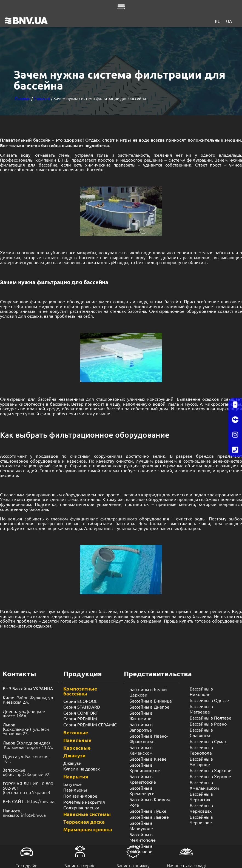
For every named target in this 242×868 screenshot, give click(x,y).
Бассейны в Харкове (210, 770)
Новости (42, 98)
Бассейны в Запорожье (141, 727)
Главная (23, 98)
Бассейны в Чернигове (201, 820)
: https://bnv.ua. (29, 801)
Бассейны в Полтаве (210, 718)
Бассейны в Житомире (141, 715)
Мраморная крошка (88, 829)
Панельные (77, 740)
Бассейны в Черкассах (201, 797)
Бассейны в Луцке (148, 811)
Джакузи (74, 755)
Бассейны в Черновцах (201, 808)
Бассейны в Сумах (208, 741)
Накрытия (76, 776)
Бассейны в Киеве (148, 759)
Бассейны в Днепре (149, 707)
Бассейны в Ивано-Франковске (149, 738)
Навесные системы (87, 814)
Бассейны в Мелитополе (143, 837)
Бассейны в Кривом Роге (150, 802)
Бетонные (76, 732)
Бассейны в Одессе (209, 700)
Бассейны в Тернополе (201, 750)
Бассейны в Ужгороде (201, 761)
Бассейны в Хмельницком (204, 785)
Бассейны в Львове (149, 817)
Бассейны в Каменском (141, 750)
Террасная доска (84, 822)
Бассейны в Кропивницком (145, 767)
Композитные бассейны (80, 691)
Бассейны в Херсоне (210, 776)
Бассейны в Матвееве (201, 709)
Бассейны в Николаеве (141, 849)
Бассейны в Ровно (208, 724)
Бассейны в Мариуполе (141, 826)
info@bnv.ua (33, 815)
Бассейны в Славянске (201, 732)
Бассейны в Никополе (201, 691)
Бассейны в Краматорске (143, 779)
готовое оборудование (218, 621)
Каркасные (77, 748)
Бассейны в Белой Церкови (148, 692)
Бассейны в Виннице (151, 701)
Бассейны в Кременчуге (142, 790)
